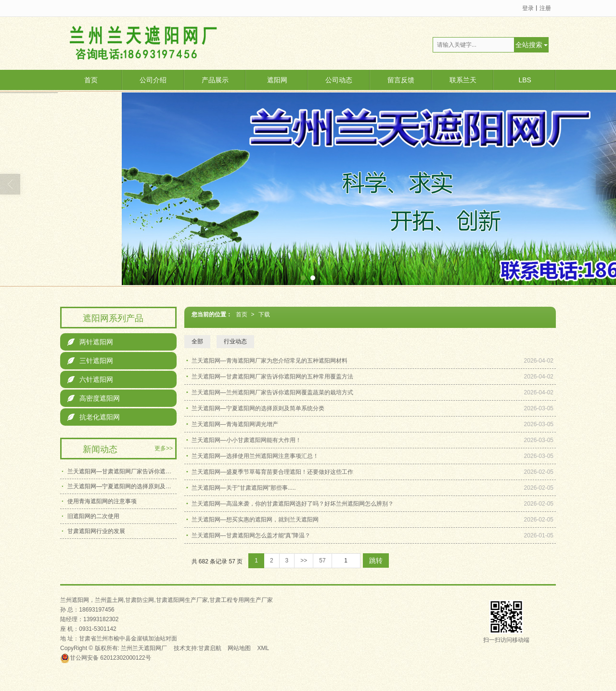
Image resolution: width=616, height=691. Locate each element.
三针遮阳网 (90, 361)
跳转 (376, 561)
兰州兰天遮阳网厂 (144, 648)
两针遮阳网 (90, 342)
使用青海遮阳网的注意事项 (102, 501)
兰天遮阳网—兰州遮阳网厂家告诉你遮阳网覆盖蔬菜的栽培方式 (272, 392)
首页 (91, 80)
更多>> (164, 448)
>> (304, 561)
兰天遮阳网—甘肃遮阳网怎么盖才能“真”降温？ (251, 535)
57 (322, 561)
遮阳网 (277, 80)
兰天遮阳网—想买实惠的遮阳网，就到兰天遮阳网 (255, 520)
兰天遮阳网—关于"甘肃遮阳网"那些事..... (244, 488)
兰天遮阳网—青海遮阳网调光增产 (235, 424)
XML (263, 648)
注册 (545, 8)
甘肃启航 (210, 648)
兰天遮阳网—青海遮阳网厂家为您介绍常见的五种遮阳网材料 (269, 361)
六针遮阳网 (90, 379)
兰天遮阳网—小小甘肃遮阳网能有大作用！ (246, 440)
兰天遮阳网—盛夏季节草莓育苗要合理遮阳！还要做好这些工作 (272, 472)
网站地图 (239, 648)
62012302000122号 (106, 658)
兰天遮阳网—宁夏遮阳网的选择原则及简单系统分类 (258, 408)
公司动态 (339, 80)
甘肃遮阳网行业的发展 (96, 531)
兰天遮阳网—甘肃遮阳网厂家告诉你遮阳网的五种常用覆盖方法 (272, 377)
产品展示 (215, 80)
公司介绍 (153, 80)
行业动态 (235, 341)
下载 (264, 314)
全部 (197, 341)
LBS (525, 80)
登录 (528, 8)
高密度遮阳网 (94, 398)
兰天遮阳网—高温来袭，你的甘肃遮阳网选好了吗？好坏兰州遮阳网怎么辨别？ (293, 504)
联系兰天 (463, 80)
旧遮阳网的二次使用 (93, 516)
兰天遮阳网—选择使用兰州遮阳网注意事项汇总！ (255, 456)
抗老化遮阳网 (94, 417)
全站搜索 (529, 45)
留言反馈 (401, 80)
